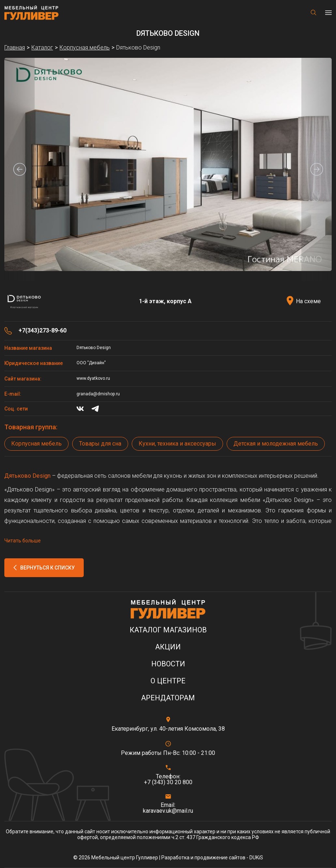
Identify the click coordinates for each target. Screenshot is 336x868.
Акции (168, 647)
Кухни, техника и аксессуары (177, 444)
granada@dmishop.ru (98, 394)
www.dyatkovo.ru (93, 378)
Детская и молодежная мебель (276, 444)
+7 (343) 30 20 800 (168, 782)
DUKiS (256, 858)
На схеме (308, 301)
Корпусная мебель (36, 444)
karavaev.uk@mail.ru (168, 811)
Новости (168, 664)
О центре (168, 681)
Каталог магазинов (168, 630)
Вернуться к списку (47, 568)
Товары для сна (100, 444)
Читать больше (23, 541)
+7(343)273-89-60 (42, 331)
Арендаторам (168, 698)
